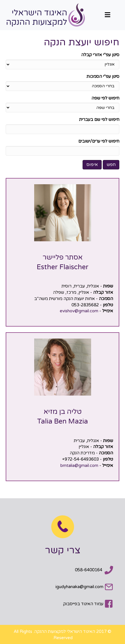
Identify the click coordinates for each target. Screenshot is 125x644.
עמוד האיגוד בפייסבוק (83, 604)
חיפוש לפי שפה (105, 98)
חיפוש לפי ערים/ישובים (99, 141)
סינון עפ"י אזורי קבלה (100, 55)
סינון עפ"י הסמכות (103, 76)
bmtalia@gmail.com (79, 465)
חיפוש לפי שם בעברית (99, 120)
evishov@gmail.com (79, 311)
